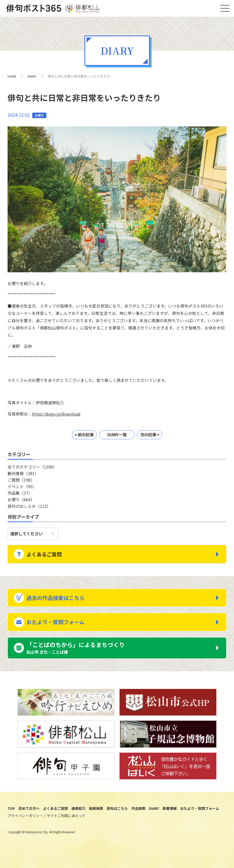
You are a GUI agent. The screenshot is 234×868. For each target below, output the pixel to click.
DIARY (32, 79)
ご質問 (21, 482)
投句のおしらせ (29, 509)
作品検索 (138, 819)
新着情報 (170, 819)
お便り (21, 502)
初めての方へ (29, 819)
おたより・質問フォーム (60, 629)
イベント (22, 489)
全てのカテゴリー (32, 469)
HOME (12, 79)
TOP (11, 819)
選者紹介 (78, 819)
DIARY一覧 (117, 437)
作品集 (20, 495)
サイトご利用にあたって (66, 826)
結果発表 (96, 819)
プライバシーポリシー (25, 826)
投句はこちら (117, 819)
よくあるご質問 (48, 556)
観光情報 (23, 476)
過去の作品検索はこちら (60, 602)
